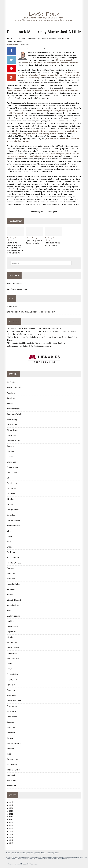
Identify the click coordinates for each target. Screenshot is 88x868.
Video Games (11, 780)
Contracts (10, 446)
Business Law (12, 424)
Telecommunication (14, 743)
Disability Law (12, 483)
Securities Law (12, 706)
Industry (10, 594)
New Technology (13, 658)
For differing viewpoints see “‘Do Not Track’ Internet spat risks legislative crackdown (43, 155)
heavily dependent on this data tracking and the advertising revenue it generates (44, 89)
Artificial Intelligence (14, 408)
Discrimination (12, 488)
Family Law (11, 552)
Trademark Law (12, 759)
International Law (13, 605)
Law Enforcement (13, 615)
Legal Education (12, 626)
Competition (11, 435)
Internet (16, 238)
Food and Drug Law (14, 562)
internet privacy (64, 38)
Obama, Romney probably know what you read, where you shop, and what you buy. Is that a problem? (15, 248)
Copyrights (10, 451)
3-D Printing (11, 382)
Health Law (11, 573)
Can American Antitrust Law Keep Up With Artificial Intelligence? (34, 328)
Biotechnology (12, 419)
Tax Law (10, 737)
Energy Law (11, 515)
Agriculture (11, 392)
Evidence (10, 546)
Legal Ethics (11, 631)
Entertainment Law (13, 520)
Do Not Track (21, 38)
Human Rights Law (13, 584)
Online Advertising (14, 42)
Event (9, 541)
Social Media (11, 711)
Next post (54, 212)
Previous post (36, 212)
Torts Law (10, 748)
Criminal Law (11, 461)
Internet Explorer (49, 38)
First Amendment (13, 557)
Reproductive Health (14, 700)
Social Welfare (12, 716)
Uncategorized (12, 775)
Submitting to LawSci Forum (17, 289)
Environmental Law (13, 525)
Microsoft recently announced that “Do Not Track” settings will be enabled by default (48, 61)
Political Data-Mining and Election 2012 (52, 244)
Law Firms (10, 621)
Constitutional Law (13, 440)
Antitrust (10, 403)
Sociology (10, 722)
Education (10, 499)
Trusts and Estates (13, 769)
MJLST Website (12, 306)
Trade (9, 753)
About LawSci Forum (14, 283)
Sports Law (11, 732)
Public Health (11, 690)
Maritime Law (12, 642)
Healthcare (11, 578)
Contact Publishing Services (23, 852)
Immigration (11, 589)
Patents (9, 663)
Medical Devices (13, 647)
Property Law (12, 679)
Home (8, 852)
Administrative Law (13, 387)
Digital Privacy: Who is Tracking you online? (34, 242)
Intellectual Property (14, 600)
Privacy (9, 240)
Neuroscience (12, 653)
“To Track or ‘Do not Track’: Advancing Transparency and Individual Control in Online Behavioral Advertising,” (49, 75)
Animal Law (11, 398)
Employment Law (13, 509)
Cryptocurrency (12, 467)
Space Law (11, 727)
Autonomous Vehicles (14, 414)
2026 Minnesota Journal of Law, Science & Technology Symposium (31, 311)
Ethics (9, 530)
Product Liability (12, 674)
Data (8, 477)
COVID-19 (10, 456)
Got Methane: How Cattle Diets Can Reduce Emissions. (29, 345)
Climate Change (12, 430)
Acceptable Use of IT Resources (26, 863)
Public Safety (11, 695)
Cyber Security (12, 472)
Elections (10, 238)
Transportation (12, 764)
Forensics (10, 568)
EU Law (9, 536)
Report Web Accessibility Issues (47, 852)
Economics (11, 493)
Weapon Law (11, 785)
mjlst (16, 45)
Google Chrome (34, 38)
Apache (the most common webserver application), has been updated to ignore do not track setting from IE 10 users (44, 132)
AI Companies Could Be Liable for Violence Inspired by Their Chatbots (36, 342)
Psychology (11, 684)
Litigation (10, 637)
